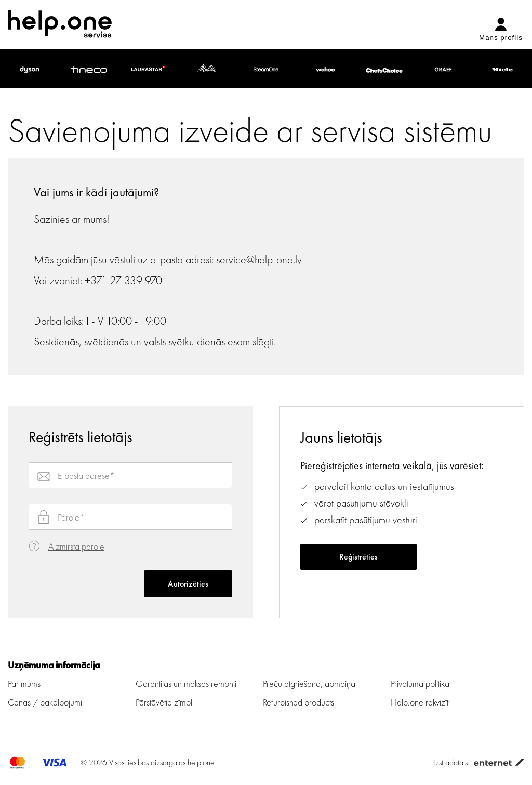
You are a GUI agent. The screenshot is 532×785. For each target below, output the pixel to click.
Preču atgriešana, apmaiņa (309, 683)
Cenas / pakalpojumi (45, 702)
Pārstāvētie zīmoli (165, 702)
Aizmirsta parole (76, 546)
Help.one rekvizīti (420, 702)
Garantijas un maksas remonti (186, 683)
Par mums (24, 683)
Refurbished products (298, 702)
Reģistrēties (358, 557)
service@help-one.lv (259, 260)
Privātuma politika (420, 683)
